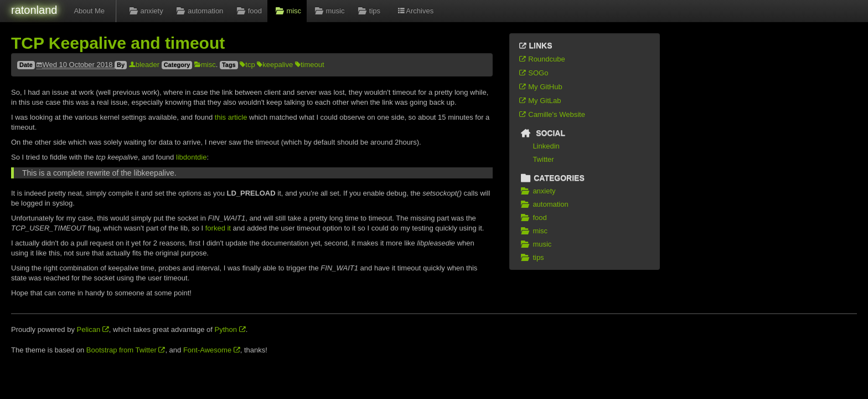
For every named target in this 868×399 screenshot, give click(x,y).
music (328, 11)
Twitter (543, 159)
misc (287, 11)
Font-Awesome (212, 350)
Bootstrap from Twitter (126, 350)
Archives (415, 11)
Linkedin (546, 146)
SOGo (533, 73)
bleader (144, 65)
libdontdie (192, 157)
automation (199, 11)
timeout (310, 65)
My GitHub (540, 87)
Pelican (93, 329)
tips (368, 11)
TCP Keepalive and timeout (118, 43)
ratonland (34, 10)
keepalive (275, 65)
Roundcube (542, 59)
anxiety (145, 11)
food (248, 11)
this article (231, 117)
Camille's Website (552, 114)
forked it (218, 228)
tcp (247, 65)
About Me (89, 11)
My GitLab (540, 101)
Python (230, 329)
